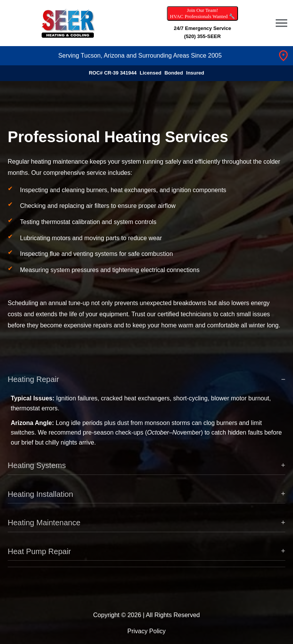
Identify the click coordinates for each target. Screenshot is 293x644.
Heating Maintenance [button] (44, 528)
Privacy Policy (146, 631)
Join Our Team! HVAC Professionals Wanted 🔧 (202, 13)
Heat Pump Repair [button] (39, 556)
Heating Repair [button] (33, 384)
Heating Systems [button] (37, 470)
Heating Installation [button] (40, 499)
